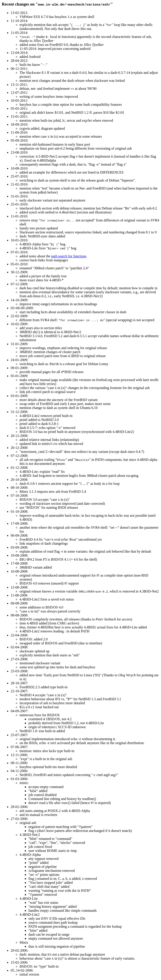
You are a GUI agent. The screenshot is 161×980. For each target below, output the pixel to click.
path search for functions (69, 256)
